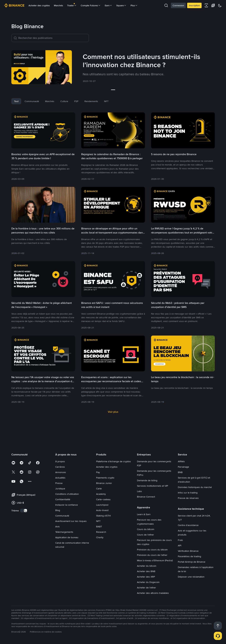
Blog (58, 510)
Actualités (60, 478)
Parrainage (183, 467)
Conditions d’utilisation (67, 494)
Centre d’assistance (188, 525)
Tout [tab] (16, 101)
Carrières (60, 467)
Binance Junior (104, 483)
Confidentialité (63, 499)
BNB (180, 472)
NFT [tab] (106, 101)
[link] (113, 68)
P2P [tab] (76, 101)
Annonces (61, 472)
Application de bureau (67, 537)
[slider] (113, 90)
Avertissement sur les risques (71, 521)
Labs (139, 491)
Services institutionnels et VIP (153, 486)
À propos (60, 461)
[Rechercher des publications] (52, 38)
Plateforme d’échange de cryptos (114, 461)
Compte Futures (91, 5)
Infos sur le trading (188, 493)
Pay (98, 472)
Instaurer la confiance (67, 505)
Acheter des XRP (146, 577)
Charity (100, 537)
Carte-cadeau (103, 499)
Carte (99, 489)
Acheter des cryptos (39, 5)
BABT (99, 526)
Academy (101, 494)
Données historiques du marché (195, 487)
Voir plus (113, 412)
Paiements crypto (105, 478)
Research (101, 532)
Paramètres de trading (189, 556)
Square (121, 5)
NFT (98, 521)
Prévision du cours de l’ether (152, 555)
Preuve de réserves (188, 498)
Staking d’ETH (103, 516)
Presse (59, 483)
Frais (180, 540)
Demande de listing (147, 480)
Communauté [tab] (32, 101)
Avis (57, 526)
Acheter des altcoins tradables (153, 593)
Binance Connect (146, 497)
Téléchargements (64, 532)
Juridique (60, 489)
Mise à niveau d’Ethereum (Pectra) (155, 560)
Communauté (62, 516)
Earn (109, 5)
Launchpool (102, 505)
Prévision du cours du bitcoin (152, 550)
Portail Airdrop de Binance (192, 562)
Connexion (178, 5)
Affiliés (181, 461)
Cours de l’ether (145, 535)
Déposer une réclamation (191, 577)
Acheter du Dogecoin (148, 582)
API (180, 545)
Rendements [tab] (91, 101)
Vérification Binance (188, 551)
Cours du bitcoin (146, 529)
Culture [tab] (64, 101)
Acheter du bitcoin (147, 566)
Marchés (58, 5)
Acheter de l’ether (146, 588)
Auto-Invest (102, 510)
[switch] (24, 511)
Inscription (194, 5)
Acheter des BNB (146, 571)
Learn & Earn (144, 514)
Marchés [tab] (50, 101)
